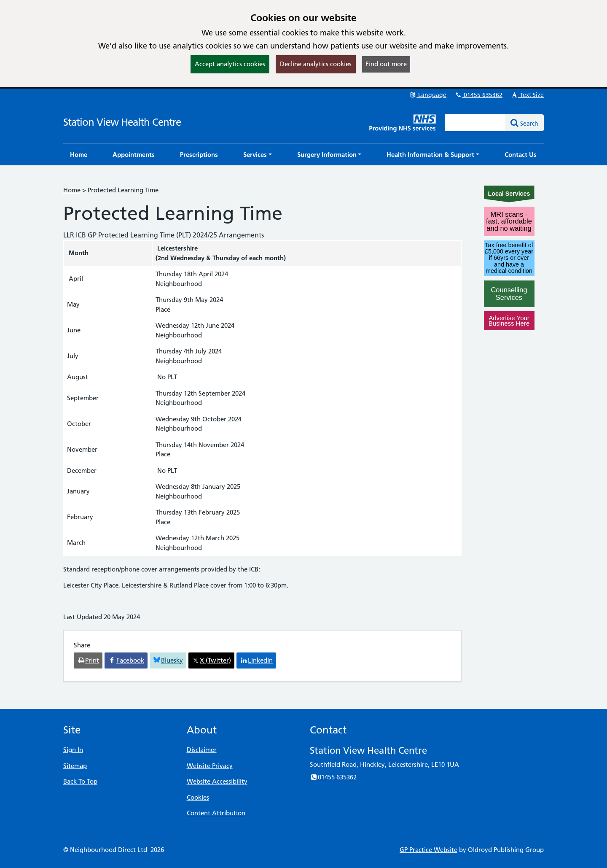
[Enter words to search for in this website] (475, 123)
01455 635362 (478, 95)
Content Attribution (216, 813)
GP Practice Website (428, 850)
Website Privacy (210, 766)
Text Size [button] (527, 95)
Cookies (198, 797)
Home (72, 190)
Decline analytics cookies (316, 64)
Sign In (73, 750)
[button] (258, 155)
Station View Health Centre (122, 122)
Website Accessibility (217, 781)
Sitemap (75, 766)
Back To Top (80, 781)
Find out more (386, 64)
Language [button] (428, 95)
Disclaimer (202, 750)
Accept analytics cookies (230, 64)
